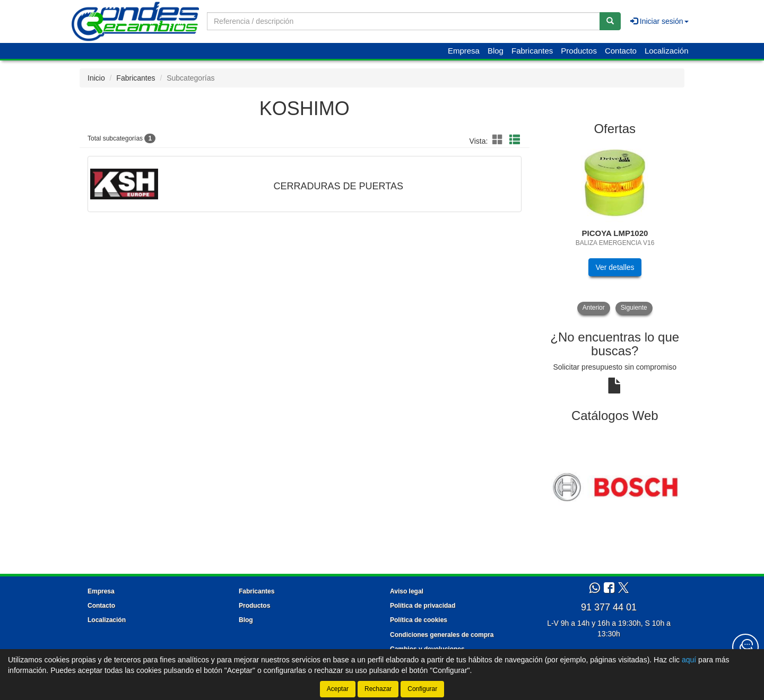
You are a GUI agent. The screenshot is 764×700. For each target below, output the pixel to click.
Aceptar (338, 689)
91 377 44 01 (609, 607)
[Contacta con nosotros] (745, 647)
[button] (499, 140)
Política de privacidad (423, 606)
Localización (667, 51)
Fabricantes (532, 51)
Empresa (464, 51)
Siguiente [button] (634, 308)
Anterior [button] (594, 308)
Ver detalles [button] (615, 267)
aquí (689, 660)
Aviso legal (407, 591)
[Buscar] (610, 21)
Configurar (422, 689)
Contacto (621, 51)
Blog (496, 51)
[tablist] (615, 229)
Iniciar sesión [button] (659, 21)
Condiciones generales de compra (442, 635)
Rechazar (378, 689)
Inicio (96, 78)
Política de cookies (419, 620)
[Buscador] (403, 21)
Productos (579, 51)
